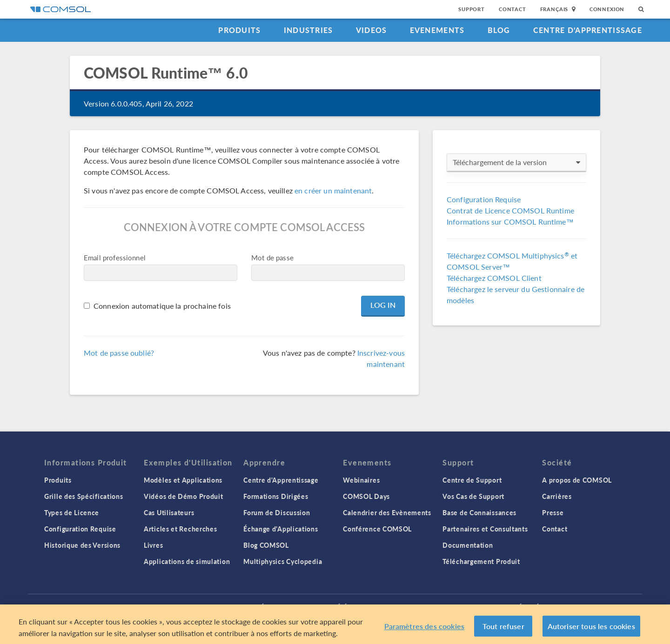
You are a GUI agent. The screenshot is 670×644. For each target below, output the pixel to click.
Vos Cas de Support (473, 496)
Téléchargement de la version (516, 162)
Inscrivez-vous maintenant (381, 358)
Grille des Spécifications (84, 496)
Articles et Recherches (180, 529)
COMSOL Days (366, 496)
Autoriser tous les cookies (591, 630)
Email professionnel (115, 257)
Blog (499, 30)
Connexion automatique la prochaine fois (162, 306)
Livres (153, 545)
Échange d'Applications (281, 529)
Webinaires (361, 480)
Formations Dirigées (276, 496)
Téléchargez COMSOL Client (494, 278)
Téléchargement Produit (481, 561)
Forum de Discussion (277, 512)
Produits (239, 30)
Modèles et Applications (183, 480)
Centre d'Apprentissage (588, 30)
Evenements (437, 30)
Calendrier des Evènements (387, 512)
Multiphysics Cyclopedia (283, 561)
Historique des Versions (82, 545)
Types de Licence (72, 512)
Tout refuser (503, 630)
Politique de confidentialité (218, 607)
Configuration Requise (484, 199)
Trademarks (292, 607)
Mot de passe (272, 257)
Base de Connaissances (479, 512)
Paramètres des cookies (425, 630)
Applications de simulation (187, 561)
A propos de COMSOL (577, 480)
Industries (308, 30)
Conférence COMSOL (377, 529)
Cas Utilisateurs (169, 512)
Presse (553, 512)
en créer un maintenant (333, 190)
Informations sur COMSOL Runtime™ (510, 222)
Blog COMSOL (266, 545)
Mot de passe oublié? (119, 353)
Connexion (607, 9)
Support (472, 9)
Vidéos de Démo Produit (183, 496)
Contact (513, 9)
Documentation (468, 545)
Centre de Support (472, 480)
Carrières (557, 496)
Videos (372, 30)
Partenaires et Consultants (485, 529)
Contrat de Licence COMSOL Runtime (510, 210)
